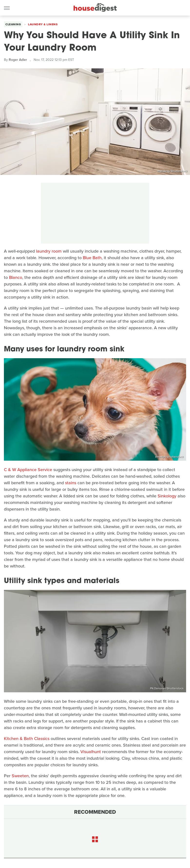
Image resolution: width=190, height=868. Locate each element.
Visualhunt (91, 752)
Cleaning (13, 24)
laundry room (49, 251)
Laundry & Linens (43, 24)
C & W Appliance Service (28, 470)
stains (71, 483)
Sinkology (167, 496)
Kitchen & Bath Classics (27, 739)
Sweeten (20, 776)
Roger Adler (18, 60)
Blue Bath (92, 258)
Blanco (16, 277)
